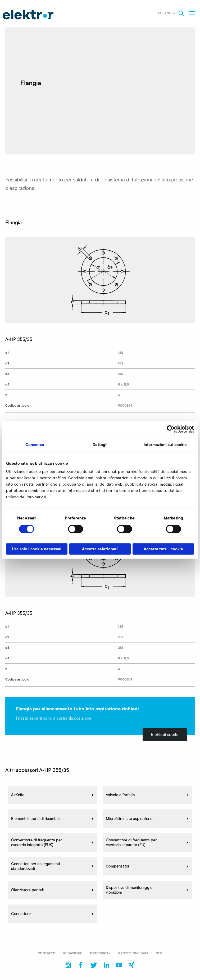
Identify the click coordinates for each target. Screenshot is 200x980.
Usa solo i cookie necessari (37, 549)
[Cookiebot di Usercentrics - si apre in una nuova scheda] (171, 429)
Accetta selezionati (100, 549)
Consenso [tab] (35, 445)
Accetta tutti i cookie (163, 549)
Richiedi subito (165, 735)
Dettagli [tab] (100, 445)
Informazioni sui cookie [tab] (165, 445)
